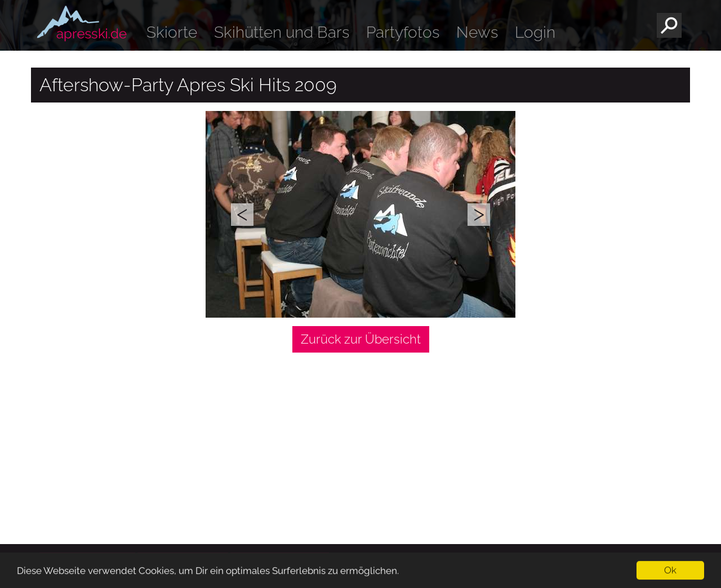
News (477, 32)
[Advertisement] (360, 440)
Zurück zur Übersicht (361, 339)
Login (535, 32)
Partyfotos (403, 32)
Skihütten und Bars (282, 32)
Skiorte (172, 32)
